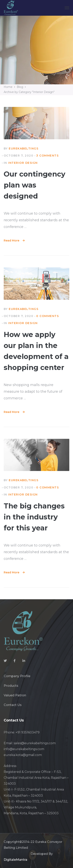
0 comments (47, 316)
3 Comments (47, 156)
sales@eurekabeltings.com (35, 743)
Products (11, 686)
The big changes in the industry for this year (34, 517)
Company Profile (17, 676)
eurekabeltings (24, 148)
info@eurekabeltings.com (24, 749)
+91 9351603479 (28, 732)
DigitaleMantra (15, 860)
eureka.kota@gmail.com (23, 755)
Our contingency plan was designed (35, 185)
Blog (20, 87)
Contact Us (13, 705)
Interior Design (23, 163)
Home (8, 87)
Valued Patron (15, 695)
